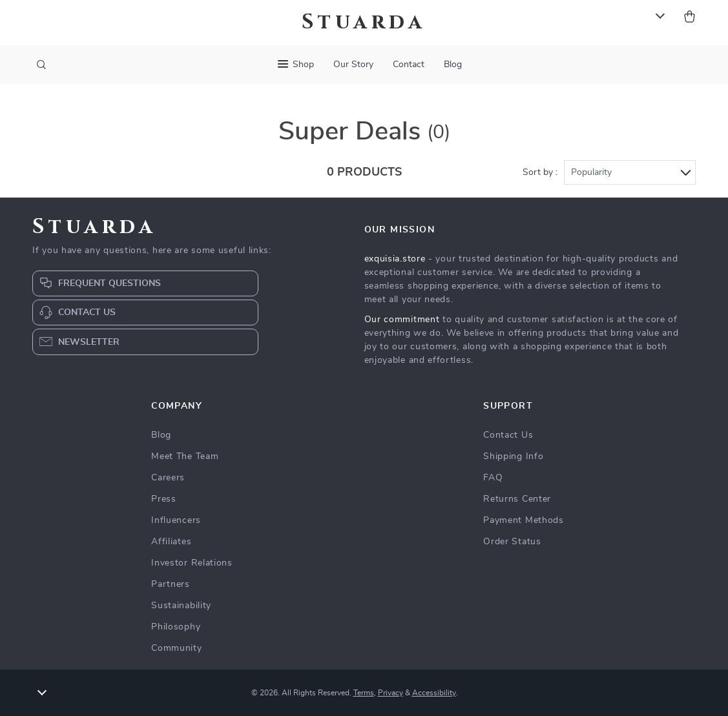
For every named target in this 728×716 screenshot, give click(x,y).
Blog (453, 65)
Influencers (176, 520)
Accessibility (434, 693)
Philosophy (176, 627)
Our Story (353, 65)
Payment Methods (524, 520)
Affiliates (171, 542)
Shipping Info (513, 456)
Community (176, 648)
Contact (409, 65)
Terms (364, 693)
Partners (171, 584)
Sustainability (181, 606)
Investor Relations (192, 563)
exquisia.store (395, 259)
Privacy (390, 693)
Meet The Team (185, 456)
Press (164, 499)
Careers (168, 478)
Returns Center (517, 499)
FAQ (493, 478)
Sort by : (540, 172)
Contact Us (508, 435)
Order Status (512, 542)
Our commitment (402, 320)
